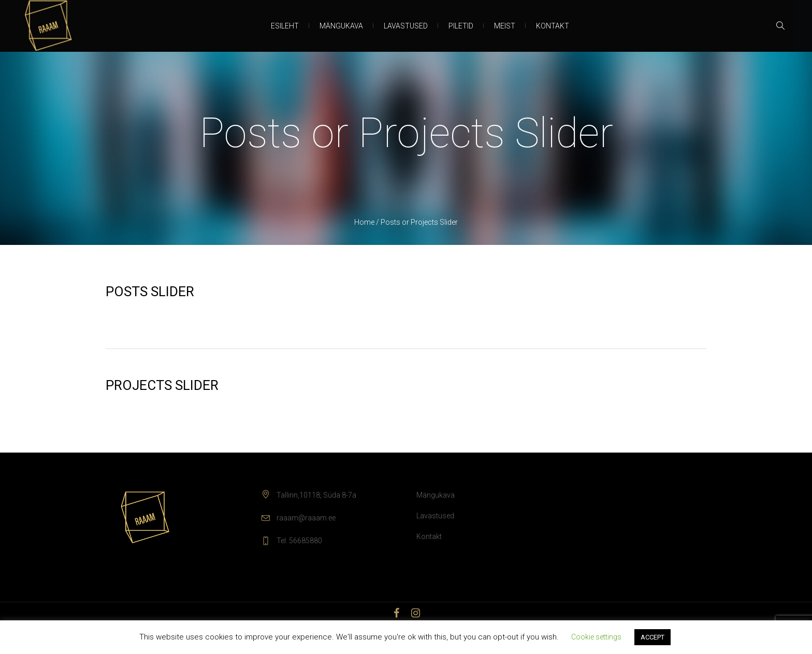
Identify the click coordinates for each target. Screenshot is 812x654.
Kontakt (429, 536)
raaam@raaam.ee (306, 518)
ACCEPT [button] (653, 637)
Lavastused (435, 516)
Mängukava (436, 495)
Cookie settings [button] (596, 637)
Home (364, 222)
